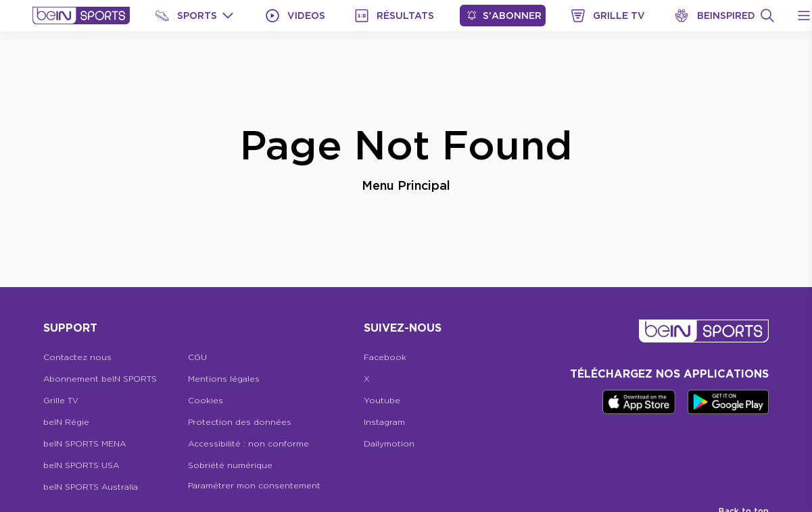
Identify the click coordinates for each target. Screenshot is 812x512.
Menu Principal (406, 185)
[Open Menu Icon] (804, 16)
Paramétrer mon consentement (254, 485)
